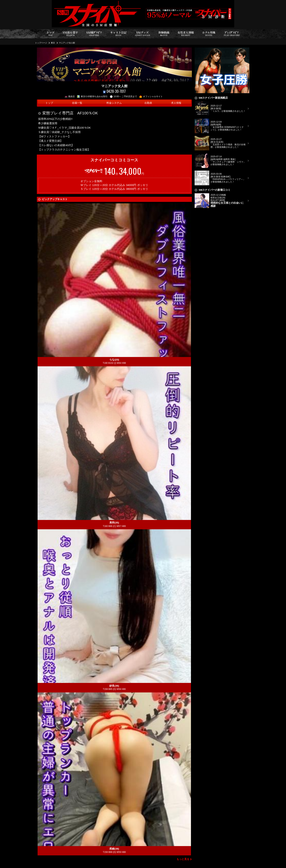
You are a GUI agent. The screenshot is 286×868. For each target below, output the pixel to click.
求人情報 (176, 103)
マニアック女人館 (67, 43)
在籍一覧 (77, 103)
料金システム (114, 103)
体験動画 (164, 34)
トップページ (41, 43)
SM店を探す (70, 34)
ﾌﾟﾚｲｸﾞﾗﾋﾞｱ (232, 34)
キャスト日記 (118, 34)
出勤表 (148, 103)
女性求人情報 (186, 34)
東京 (53, 43)
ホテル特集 (209, 34)
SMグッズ (142, 34)
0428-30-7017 (114, 91)
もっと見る (183, 859)
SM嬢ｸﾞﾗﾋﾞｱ (94, 34)
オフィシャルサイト (151, 96)
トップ (50, 34)
